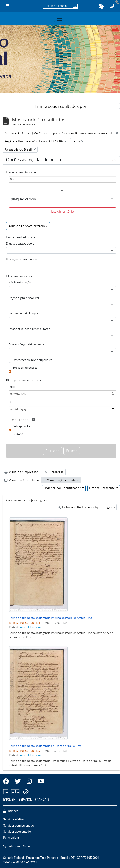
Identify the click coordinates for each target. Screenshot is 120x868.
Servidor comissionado (19, 826)
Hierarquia (54, 472)
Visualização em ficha (22, 480)
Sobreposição (21, 426)
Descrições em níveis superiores (32, 360)
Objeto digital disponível (24, 298)
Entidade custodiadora (20, 243)
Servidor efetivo (14, 820)
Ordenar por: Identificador (63, 488)
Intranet (10, 811)
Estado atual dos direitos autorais (29, 329)
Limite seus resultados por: (61, 106)
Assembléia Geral (31, 627)
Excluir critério (63, 211)
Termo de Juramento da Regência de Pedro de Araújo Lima (45, 746)
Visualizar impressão (21, 472)
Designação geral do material (26, 344)
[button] (101, 6)
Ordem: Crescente (102, 488)
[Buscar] (63, 179)
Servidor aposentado (17, 832)
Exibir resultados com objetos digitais (86, 507)
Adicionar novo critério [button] (27, 226)
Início (12, 387)
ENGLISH (9, 800)
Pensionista (11, 838)
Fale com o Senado (18, 846)
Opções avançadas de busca (34, 160)
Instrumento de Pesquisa (24, 313)
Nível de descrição (20, 282)
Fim (11, 402)
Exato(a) (18, 434)
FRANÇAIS (42, 800)
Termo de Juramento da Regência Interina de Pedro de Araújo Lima (50, 618)
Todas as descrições (25, 368)
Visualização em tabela (61, 480)
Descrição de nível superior (23, 259)
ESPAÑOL (25, 800)
